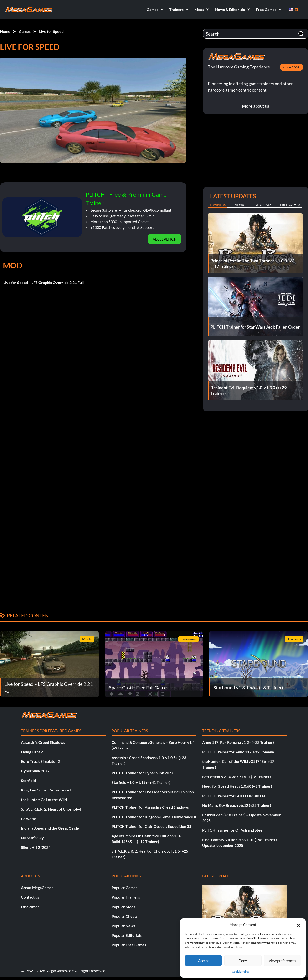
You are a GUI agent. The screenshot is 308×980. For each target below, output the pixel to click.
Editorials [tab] (262, 205)
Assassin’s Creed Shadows (43, 742)
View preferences (282, 961)
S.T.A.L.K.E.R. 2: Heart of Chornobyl (51, 809)
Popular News (123, 926)
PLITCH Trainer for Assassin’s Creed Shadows (150, 807)
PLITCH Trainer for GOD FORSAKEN (234, 796)
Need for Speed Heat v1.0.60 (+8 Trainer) (237, 786)
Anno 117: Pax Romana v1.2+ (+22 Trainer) (238, 742)
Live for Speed (51, 31)
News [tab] (239, 205)
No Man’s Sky (32, 838)
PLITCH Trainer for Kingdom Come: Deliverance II (154, 817)
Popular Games (124, 888)
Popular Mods (123, 907)
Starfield (28, 780)
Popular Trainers (126, 897)
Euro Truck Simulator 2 (40, 761)
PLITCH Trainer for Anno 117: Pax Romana (238, 752)
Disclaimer (30, 907)
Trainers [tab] (218, 205)
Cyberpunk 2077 (35, 771)
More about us (256, 106)
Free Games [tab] (290, 205)
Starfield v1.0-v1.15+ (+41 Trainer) (141, 782)
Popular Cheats (125, 916)
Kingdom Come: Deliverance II (47, 790)
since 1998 (292, 67)
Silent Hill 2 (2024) (36, 847)
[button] (298, 925)
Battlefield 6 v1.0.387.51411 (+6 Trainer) (236, 777)
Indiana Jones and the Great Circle (50, 828)
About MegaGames (37, 888)
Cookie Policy (241, 972)
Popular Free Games (129, 945)
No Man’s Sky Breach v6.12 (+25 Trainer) (237, 805)
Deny (243, 961)
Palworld (29, 819)
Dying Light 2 (32, 752)
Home (5, 31)
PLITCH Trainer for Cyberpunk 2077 (142, 773)
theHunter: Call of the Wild (44, 799)
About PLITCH (165, 239)
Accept (204, 961)
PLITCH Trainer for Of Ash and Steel (233, 830)
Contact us (30, 897)
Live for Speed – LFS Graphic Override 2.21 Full (44, 282)
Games (25, 31)
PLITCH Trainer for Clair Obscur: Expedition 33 (151, 826)
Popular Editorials (127, 935)
